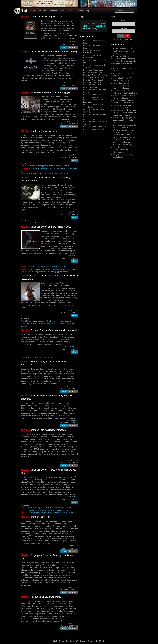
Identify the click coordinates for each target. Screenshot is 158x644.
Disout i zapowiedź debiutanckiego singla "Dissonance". (121, 150)
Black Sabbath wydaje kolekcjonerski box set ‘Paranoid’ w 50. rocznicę (123, 142)
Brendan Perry (90, 29)
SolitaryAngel (25, 168)
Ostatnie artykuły (117, 45)
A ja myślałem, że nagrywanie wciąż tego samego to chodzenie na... (51, 166)
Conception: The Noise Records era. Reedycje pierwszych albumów (122, 86)
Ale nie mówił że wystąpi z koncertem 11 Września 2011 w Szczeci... (50, 508)
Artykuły (32, 11)
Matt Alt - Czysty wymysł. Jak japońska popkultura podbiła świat (124, 120)
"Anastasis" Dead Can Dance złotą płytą (50, 92)
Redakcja (70, 641)
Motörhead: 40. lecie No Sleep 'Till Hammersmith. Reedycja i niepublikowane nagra (125, 113)
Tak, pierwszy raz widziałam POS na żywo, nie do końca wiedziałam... (49, 321)
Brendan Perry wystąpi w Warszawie (48, 430)
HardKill (24, 174)
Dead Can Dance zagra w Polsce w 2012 (51, 227)
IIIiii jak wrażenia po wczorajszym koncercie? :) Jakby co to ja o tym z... (54, 269)
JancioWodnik (26, 269)
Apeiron (24, 324)
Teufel (23, 321)
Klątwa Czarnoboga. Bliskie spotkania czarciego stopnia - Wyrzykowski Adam (124, 51)
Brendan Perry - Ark (40, 517)
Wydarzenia (54, 11)
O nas (62, 641)
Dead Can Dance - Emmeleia (95, 127)
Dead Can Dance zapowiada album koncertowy (54, 51)
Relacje (25, 276)
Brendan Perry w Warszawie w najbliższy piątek (54, 330)
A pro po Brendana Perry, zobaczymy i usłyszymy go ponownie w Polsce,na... (52, 513)
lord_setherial (25, 223)
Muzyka (25, 17)
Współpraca (80, 641)
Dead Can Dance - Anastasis (45, 131)
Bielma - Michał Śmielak (122, 56)
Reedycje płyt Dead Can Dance (46, 597)
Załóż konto (117, 39)
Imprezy (25, 362)
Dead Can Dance (98, 23)
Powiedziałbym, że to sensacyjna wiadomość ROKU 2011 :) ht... (48, 510)
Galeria (64, 11)
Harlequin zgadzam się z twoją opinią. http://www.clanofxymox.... (48, 174)
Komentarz (73, 47)
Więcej (80, 11)
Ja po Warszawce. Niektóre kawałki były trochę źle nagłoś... (48, 267)
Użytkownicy (43, 11)
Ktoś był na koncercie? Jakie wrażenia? (39, 358)
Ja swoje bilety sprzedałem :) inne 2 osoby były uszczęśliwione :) (50, 272)
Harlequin (24, 166)
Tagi (82, 17)
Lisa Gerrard (94, 26)
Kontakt (90, 641)
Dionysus (87, 23)
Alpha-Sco (24, 267)
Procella (24, 510)
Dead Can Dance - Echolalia (94, 129)
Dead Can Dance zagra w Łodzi (46, 17)
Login (88, 11)
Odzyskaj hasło (129, 39)
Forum (72, 11)
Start (55, 641)
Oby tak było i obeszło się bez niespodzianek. (46, 223)
